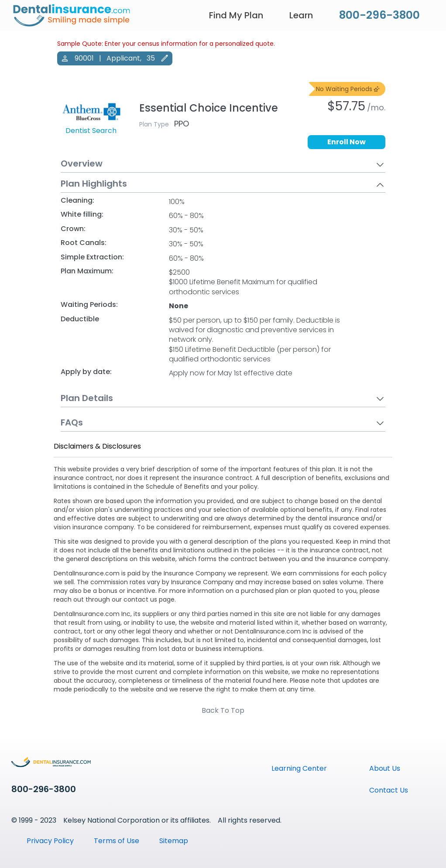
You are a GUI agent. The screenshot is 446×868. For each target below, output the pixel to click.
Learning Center (299, 768)
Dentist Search (91, 131)
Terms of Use (117, 841)
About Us (385, 768)
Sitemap (174, 841)
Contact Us (389, 790)
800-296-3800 (379, 15)
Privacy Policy (50, 841)
